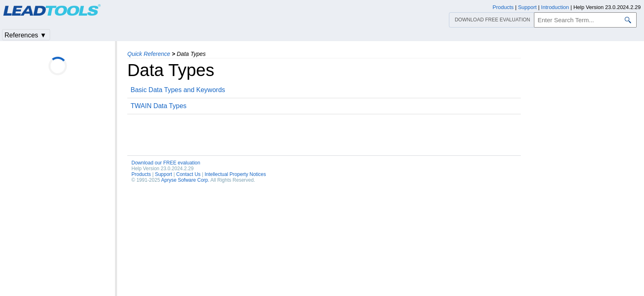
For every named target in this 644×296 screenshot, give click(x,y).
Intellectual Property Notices (235, 174)
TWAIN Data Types (159, 106)
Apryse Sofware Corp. (185, 180)
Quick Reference (149, 54)
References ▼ (25, 35)
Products (141, 174)
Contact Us (188, 174)
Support (163, 174)
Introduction (555, 7)
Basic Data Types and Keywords (178, 90)
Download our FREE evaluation (166, 163)
